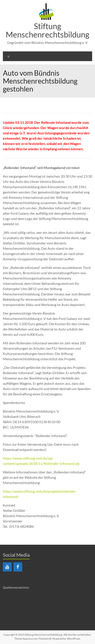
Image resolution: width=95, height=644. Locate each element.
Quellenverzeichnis (16, 587)
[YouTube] (7, 567)
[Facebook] (18, 567)
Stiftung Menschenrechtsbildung (47, 30)
